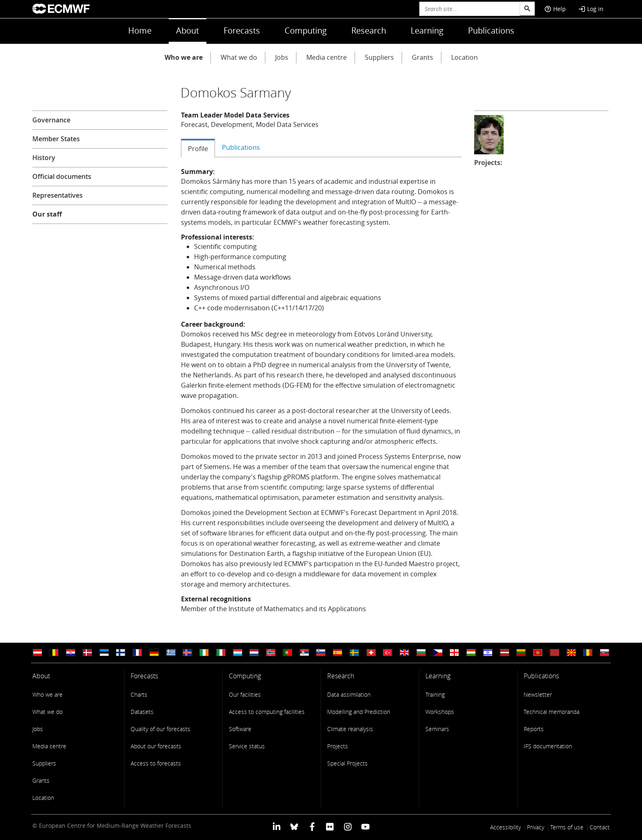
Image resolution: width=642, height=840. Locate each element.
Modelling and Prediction (359, 712)
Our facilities (245, 694)
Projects (338, 746)
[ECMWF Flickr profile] (330, 826)
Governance (51, 120)
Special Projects (347, 763)
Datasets (142, 712)
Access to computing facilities (267, 712)
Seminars (437, 729)
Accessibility (505, 827)
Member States (56, 139)
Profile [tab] (198, 149)
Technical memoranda (552, 712)
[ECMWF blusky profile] (294, 826)
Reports (534, 729)
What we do (239, 57)
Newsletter (538, 694)
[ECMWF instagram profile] (347, 826)
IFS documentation (548, 746)
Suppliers (379, 57)
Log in (591, 9)
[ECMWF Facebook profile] (312, 826)
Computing (306, 30)
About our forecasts (156, 746)
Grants (423, 57)
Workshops (440, 712)
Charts (139, 694)
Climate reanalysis (350, 729)
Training (435, 694)
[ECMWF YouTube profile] (365, 826)
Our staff (47, 214)
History (44, 158)
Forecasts (242, 30)
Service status (247, 746)
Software (240, 729)
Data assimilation (349, 694)
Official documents (62, 176)
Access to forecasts (156, 763)
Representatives (58, 195)
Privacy (536, 827)
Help (555, 9)
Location (465, 57)
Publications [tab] (241, 147)
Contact (600, 827)
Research (369, 30)
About (188, 30)
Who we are (184, 57)
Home (140, 30)
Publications (491, 30)
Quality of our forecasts (160, 729)
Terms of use (567, 827)
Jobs (282, 57)
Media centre (327, 57)
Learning (427, 30)
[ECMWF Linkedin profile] (277, 826)
